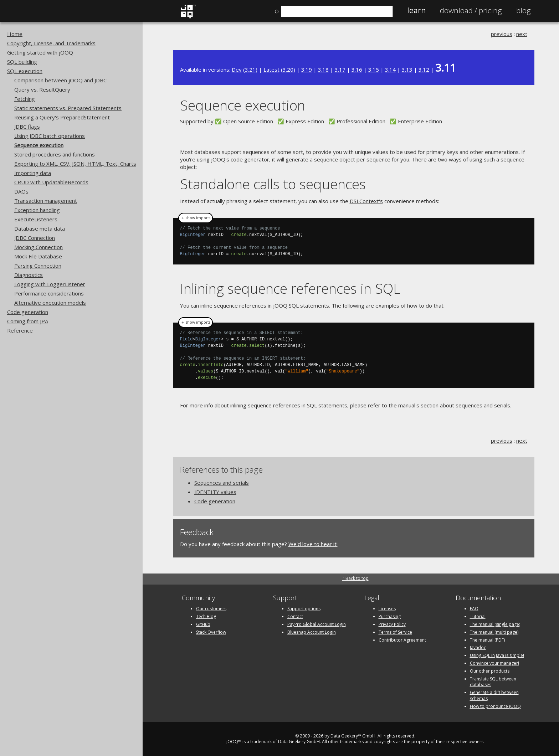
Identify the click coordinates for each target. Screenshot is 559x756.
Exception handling (37, 210)
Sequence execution (39, 145)
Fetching (25, 99)
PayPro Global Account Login (317, 624)
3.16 (357, 70)
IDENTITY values (215, 492)
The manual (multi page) (494, 632)
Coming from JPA (28, 321)
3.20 (288, 70)
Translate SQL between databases (493, 682)
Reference (20, 330)
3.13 (407, 70)
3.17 (340, 70)
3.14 (390, 70)
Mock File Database (38, 256)
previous (502, 34)
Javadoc (478, 647)
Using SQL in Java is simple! (497, 655)
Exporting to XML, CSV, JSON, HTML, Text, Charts (75, 164)
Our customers (211, 609)
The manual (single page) (495, 624)
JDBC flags (27, 127)
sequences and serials (483, 405)
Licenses (387, 609)
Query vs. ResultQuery (42, 89)
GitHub (203, 624)
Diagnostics (29, 275)
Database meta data (40, 228)
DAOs (21, 191)
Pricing (471, 10)
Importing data (33, 173)
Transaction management (46, 201)
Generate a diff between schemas (494, 695)
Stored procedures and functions (55, 154)
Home (15, 34)
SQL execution (25, 71)
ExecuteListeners (36, 219)
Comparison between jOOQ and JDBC (60, 80)
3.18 (323, 70)
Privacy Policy (392, 624)
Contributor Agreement (402, 640)
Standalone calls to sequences (273, 184)
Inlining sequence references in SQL (290, 288)
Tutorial (478, 616)
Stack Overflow (211, 632)
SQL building (22, 62)
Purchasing (390, 616)
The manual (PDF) (487, 640)
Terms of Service (395, 632)
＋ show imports (196, 218)
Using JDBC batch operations (50, 136)
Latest (271, 70)
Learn (416, 10)
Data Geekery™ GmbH (353, 736)
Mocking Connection (39, 247)
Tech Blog (206, 616)
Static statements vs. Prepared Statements (68, 108)
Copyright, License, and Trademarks (51, 43)
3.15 (374, 70)
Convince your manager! (494, 663)
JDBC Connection (35, 238)
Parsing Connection (38, 266)
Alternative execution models (50, 303)
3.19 (307, 70)
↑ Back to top (355, 578)
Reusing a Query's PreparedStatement (62, 117)
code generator (250, 159)
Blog (524, 10)
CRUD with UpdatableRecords (51, 182)
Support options (304, 609)
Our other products (490, 671)
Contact (295, 616)
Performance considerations (49, 293)
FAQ (474, 609)
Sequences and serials (222, 483)
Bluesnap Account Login (312, 632)
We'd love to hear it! (313, 544)
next (522, 34)
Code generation (28, 312)
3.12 (424, 70)
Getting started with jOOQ (40, 52)
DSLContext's (366, 201)
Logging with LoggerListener (50, 284)
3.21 (250, 70)
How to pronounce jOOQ (495, 706)
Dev (237, 70)
